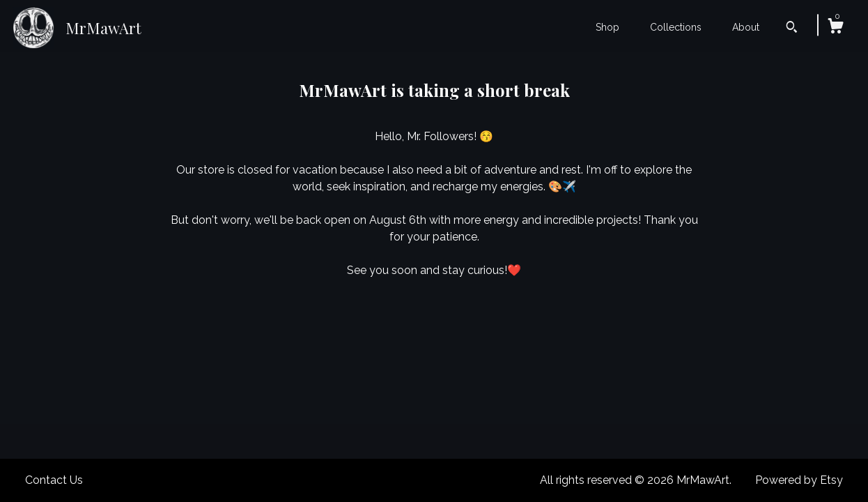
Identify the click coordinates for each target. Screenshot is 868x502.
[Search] (792, 29)
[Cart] (835, 28)
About (746, 27)
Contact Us (54, 480)
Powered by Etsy (799, 480)
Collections (676, 27)
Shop (607, 27)
